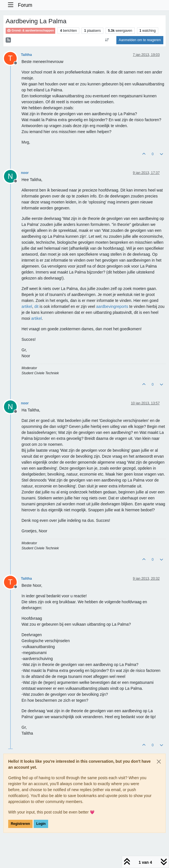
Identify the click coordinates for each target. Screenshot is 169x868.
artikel (27, 306)
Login (41, 824)
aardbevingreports (112, 306)
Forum (25, 5)
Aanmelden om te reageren (140, 40)
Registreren (20, 824)
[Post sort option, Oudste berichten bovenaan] (107, 40)
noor (25, 173)
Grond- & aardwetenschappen (30, 31)
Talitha (26, 55)
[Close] (159, 762)
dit (36, 306)
